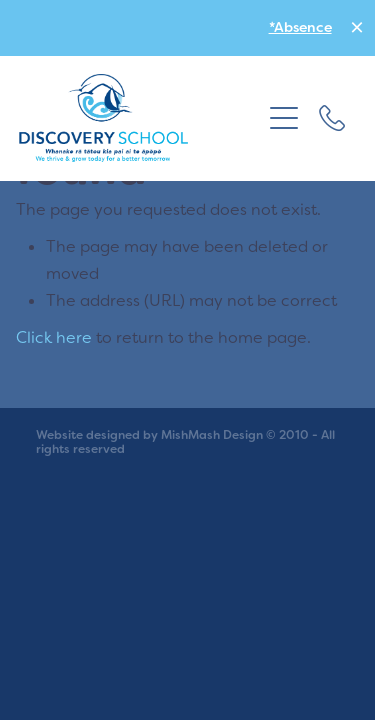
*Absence (300, 27)
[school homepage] (140, 118)
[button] (284, 118)
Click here (54, 337)
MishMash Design (212, 435)
